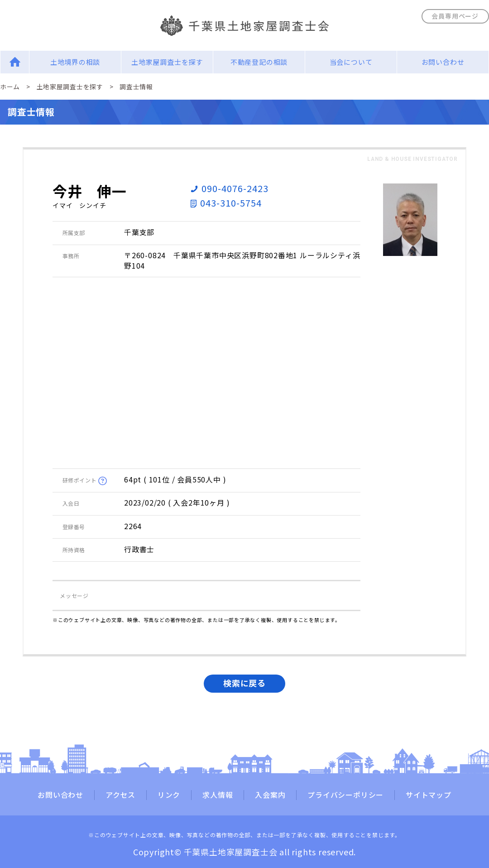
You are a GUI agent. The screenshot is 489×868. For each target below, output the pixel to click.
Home (15, 62)
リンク (169, 795)
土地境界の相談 (75, 62)
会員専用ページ (455, 16)
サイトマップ (429, 795)
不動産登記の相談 (259, 62)
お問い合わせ (443, 62)
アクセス (120, 795)
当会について (351, 62)
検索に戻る (244, 683)
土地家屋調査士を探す (167, 62)
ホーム (10, 87)
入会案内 (270, 795)
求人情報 (218, 795)
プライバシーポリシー (345, 795)
